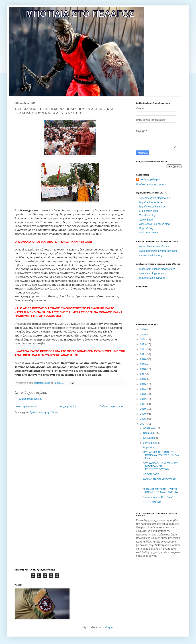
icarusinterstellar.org (151, 255)
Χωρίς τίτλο (149, 447)
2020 (143, 359)
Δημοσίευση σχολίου (31, 399)
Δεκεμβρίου (150, 428)
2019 (143, 364)
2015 (143, 384)
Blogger (109, 627)
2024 (143, 339)
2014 (143, 389)
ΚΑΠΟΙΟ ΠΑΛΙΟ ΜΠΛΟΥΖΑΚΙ (160, 479)
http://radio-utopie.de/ (151, 202)
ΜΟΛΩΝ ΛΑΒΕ (151, 474)
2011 (143, 404)
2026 (143, 329)
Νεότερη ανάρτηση (26, 406)
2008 (143, 419)
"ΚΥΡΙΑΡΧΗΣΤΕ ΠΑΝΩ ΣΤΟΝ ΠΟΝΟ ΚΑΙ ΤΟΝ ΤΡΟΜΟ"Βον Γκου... (161, 455)
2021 (143, 354)
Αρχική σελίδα (68, 406)
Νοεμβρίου (149, 433)
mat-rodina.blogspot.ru (152, 278)
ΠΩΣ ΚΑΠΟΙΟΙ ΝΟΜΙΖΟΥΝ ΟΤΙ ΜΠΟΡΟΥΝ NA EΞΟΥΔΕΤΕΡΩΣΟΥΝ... (160, 466)
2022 (143, 349)
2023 (143, 344)
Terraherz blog (148, 215)
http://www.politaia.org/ (152, 207)
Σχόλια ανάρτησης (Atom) (44, 412)
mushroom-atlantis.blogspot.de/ (157, 269)
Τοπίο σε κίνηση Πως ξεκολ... (159, 497)
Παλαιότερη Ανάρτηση (112, 406)
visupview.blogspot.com (153, 273)
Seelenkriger (147, 220)
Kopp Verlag (146, 228)
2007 (143, 424)
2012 (143, 399)
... (144, 484)
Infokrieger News (149, 233)
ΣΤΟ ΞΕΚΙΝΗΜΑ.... (153, 502)
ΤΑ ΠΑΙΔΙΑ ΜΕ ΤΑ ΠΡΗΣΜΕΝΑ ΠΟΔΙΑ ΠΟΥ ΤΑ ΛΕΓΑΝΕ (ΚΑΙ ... (162, 491)
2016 (143, 379)
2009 (143, 414)
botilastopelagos (150, 180)
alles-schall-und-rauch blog (155, 224)
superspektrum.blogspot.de (155, 198)
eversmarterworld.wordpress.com (158, 251)
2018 (143, 369)
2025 (143, 335)
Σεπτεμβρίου (151, 443)
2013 (143, 394)
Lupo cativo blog (149, 211)
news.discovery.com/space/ (155, 246)
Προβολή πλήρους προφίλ (151, 184)
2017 (143, 374)
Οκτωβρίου (150, 438)
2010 (143, 409)
